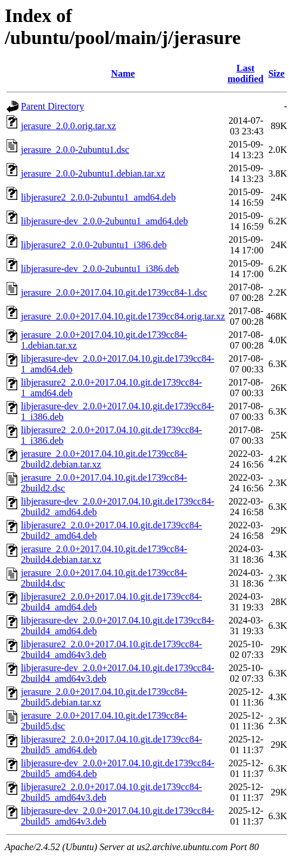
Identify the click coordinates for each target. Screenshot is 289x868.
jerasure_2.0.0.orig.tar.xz (69, 126)
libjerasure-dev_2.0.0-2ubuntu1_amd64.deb (104, 221)
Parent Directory (52, 106)
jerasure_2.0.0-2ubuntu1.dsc (75, 150)
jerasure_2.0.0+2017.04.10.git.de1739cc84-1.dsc (114, 292)
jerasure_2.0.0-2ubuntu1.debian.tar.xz (93, 173)
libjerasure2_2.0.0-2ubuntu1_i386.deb (94, 245)
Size (276, 73)
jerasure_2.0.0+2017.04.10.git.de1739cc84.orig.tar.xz (123, 316)
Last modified (246, 73)
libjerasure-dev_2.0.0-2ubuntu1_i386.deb (100, 269)
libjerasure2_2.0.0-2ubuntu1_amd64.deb (98, 197)
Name (123, 73)
